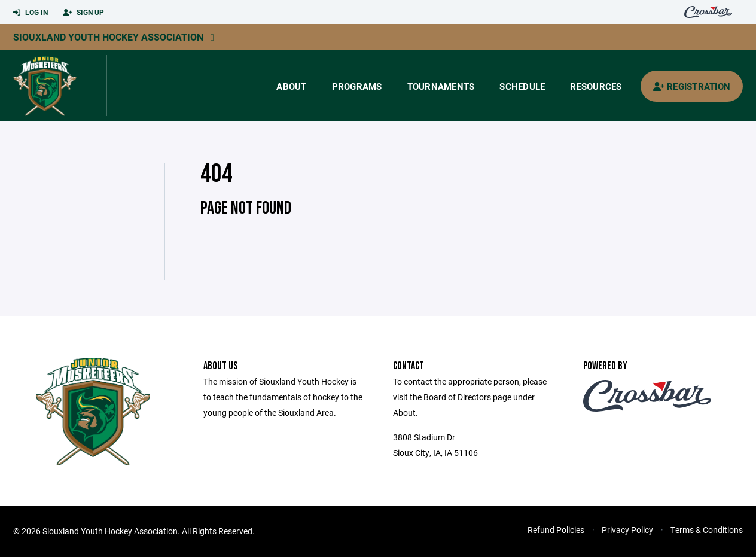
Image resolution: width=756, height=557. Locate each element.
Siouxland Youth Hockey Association (108, 37)
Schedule (522, 86)
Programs (357, 86)
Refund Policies (556, 530)
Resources (596, 86)
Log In (31, 13)
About (291, 86)
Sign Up (83, 13)
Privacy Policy (627, 530)
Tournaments (441, 86)
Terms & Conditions (707, 530)
